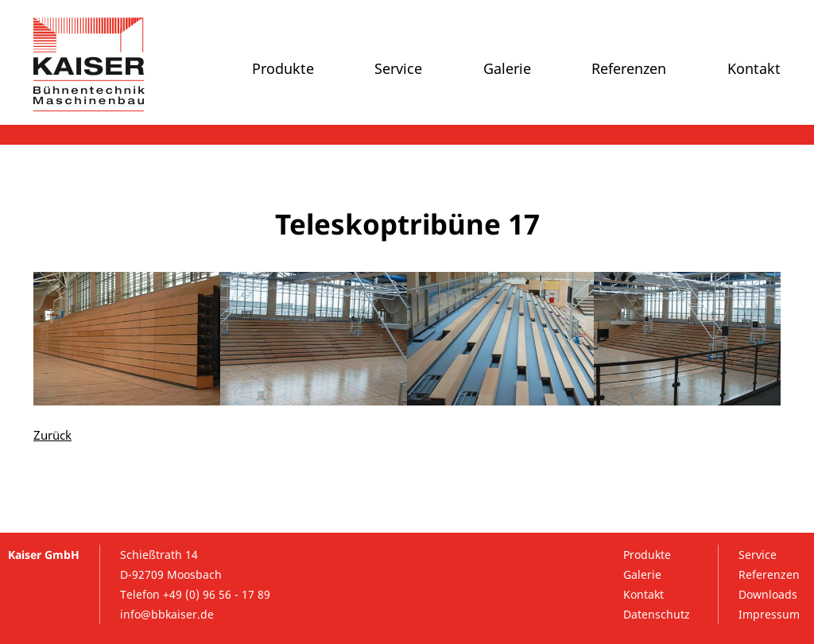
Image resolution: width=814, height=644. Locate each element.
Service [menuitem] (398, 68)
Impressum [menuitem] (769, 614)
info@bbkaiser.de (167, 614)
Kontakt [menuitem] (754, 68)
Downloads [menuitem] (768, 594)
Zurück (52, 435)
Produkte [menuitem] (283, 68)
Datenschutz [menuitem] (657, 614)
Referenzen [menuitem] (629, 68)
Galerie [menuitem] (507, 68)
